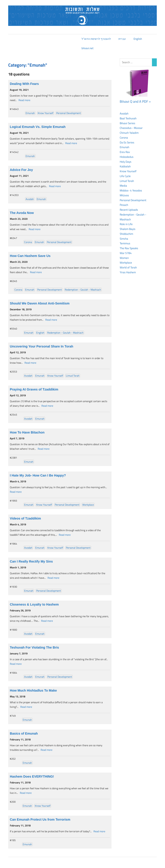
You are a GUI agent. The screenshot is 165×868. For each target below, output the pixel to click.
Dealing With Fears (24, 84)
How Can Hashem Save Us (30, 256)
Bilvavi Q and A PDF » (135, 101)
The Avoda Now (22, 213)
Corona (28, 242)
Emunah (30, 113)
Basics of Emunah (24, 733)
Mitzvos (124, 195)
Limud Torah (73, 376)
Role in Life (126, 224)
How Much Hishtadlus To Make (33, 690)
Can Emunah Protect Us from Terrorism (40, 819)
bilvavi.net (87, 48)
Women (124, 258)
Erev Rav (125, 152)
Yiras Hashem (128, 272)
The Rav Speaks (129, 248)
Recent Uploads (129, 210)
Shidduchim (126, 234)
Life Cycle (125, 176)
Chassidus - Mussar (131, 128)
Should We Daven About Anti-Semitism (40, 303)
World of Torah (128, 267)
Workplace (88, 505)
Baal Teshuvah (128, 118)
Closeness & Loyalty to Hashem (34, 604)
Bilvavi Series (127, 123)
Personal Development (69, 113)
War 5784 (126, 253)
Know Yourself (46, 113)
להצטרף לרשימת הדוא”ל (96, 39)
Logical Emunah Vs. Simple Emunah (38, 127)
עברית (122, 39)
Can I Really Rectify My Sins (31, 561)
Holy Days (126, 162)
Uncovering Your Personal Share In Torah (41, 346)
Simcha (124, 239)
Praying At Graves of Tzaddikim (34, 389)
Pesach (124, 205)
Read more (24, 100)
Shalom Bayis (128, 229)
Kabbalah (125, 166)
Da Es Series (127, 142)
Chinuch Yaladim (129, 133)
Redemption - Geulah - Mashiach (83, 290)
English (138, 39)
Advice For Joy (21, 170)
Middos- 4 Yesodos (131, 190)
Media (123, 186)
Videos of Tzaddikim (25, 518)
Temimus (125, 243)
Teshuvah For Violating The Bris (34, 647)
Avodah (30, 199)
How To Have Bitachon (27, 432)
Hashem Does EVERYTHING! (32, 776)
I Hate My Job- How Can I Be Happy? (38, 475)
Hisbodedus (127, 157)
